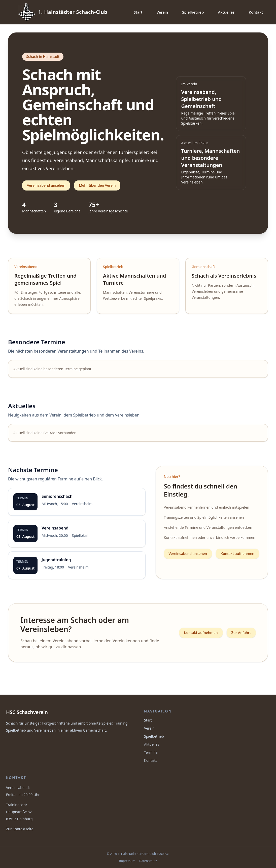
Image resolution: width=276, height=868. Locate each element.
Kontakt (256, 12)
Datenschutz (148, 861)
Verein (162, 12)
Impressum (127, 861)
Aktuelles (226, 12)
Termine (151, 752)
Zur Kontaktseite (20, 829)
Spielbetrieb (193, 12)
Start (138, 12)
